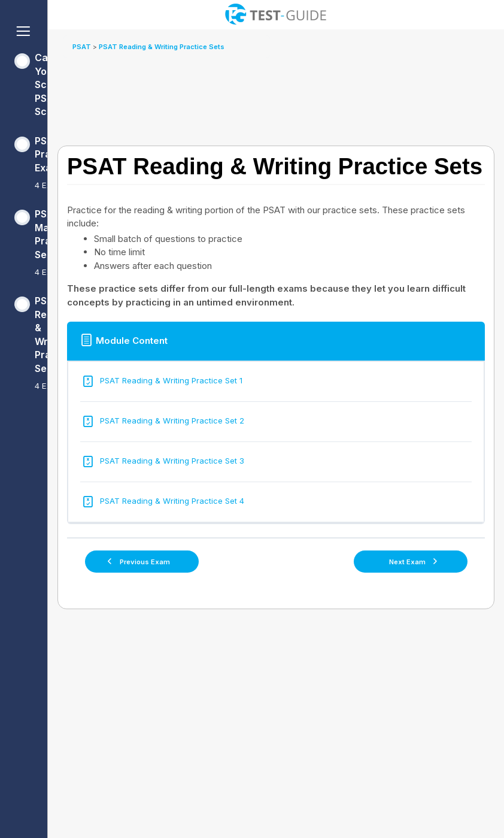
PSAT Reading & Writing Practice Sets (162, 47)
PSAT (83, 47)
